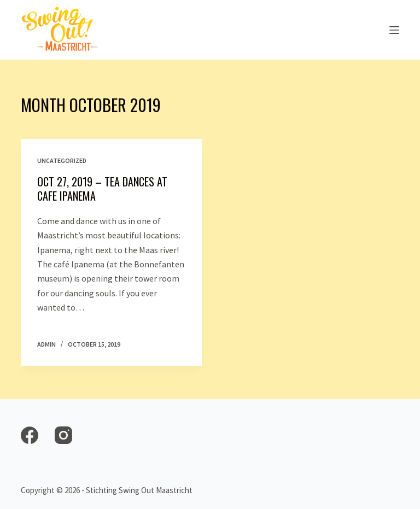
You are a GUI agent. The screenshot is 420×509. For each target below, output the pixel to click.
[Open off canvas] (394, 30)
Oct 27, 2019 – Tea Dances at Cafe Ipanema (102, 189)
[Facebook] (30, 435)
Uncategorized (62, 160)
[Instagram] (63, 435)
